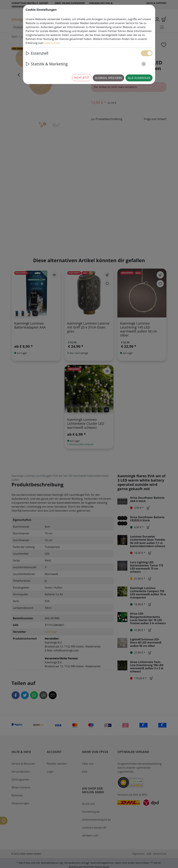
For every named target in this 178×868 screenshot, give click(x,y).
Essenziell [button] (37, 53)
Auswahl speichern (108, 78)
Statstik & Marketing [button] (47, 64)
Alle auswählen (139, 78)
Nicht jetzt (82, 78)
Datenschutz (52, 43)
